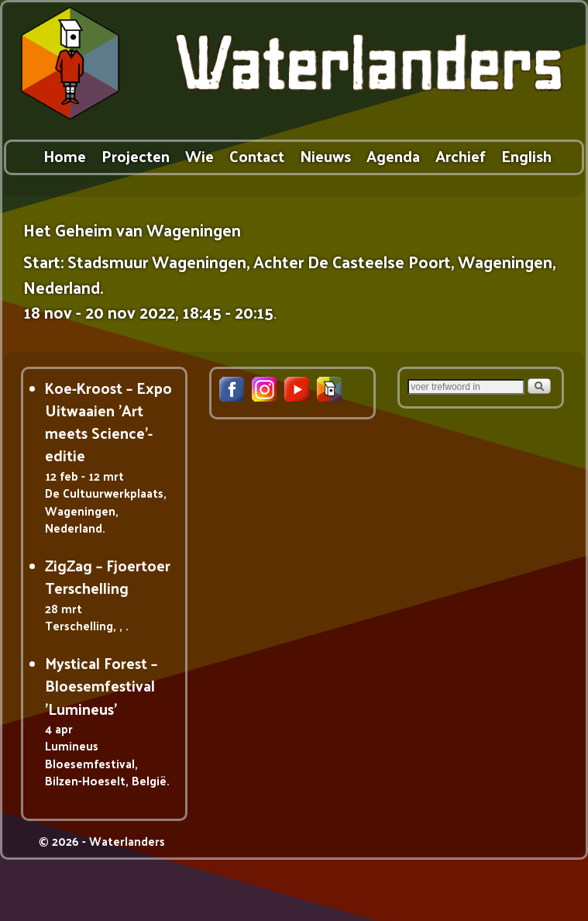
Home (65, 155)
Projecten (136, 155)
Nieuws (325, 155)
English (526, 155)
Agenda (393, 155)
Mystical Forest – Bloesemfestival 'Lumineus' (101, 686)
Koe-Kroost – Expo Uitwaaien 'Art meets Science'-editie (108, 422)
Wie (199, 155)
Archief (461, 155)
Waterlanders (127, 841)
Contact (257, 155)
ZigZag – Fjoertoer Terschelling (108, 576)
